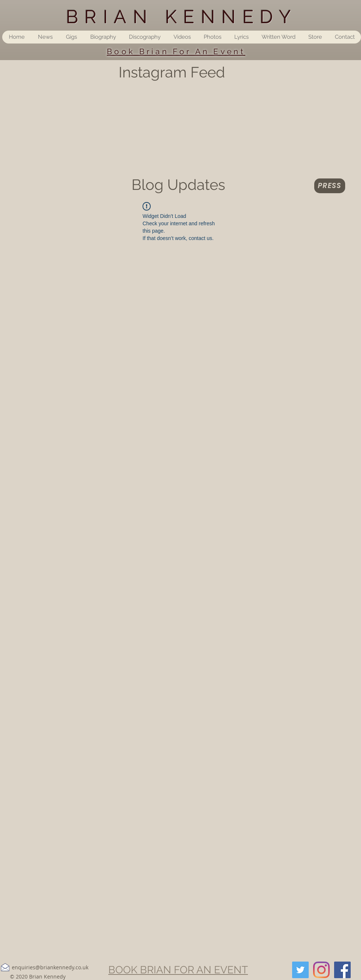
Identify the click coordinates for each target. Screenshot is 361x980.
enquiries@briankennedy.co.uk (50, 967)
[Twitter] (300, 970)
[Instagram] (321, 970)
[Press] (330, 186)
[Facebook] (342, 970)
